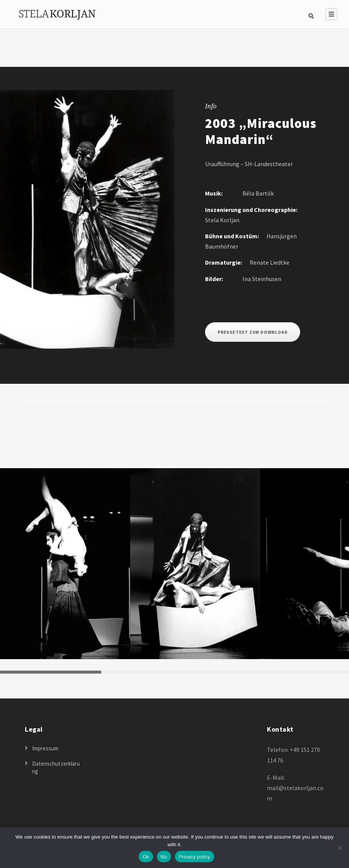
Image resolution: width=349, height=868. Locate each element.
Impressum (45, 748)
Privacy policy (195, 857)
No (164, 857)
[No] (339, 848)
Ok (146, 857)
